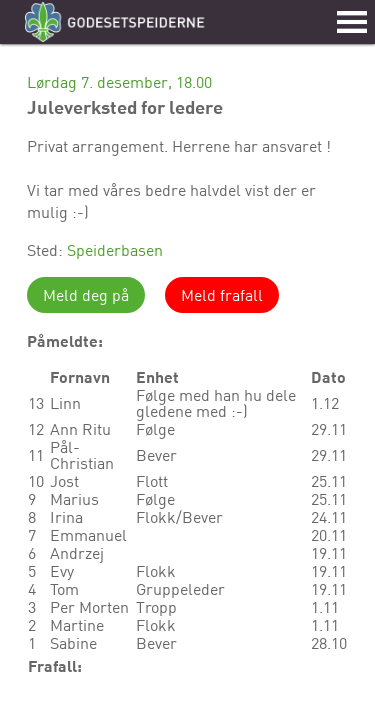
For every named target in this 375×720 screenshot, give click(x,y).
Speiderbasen (115, 250)
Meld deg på (86, 295)
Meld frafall (222, 295)
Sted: (47, 250)
